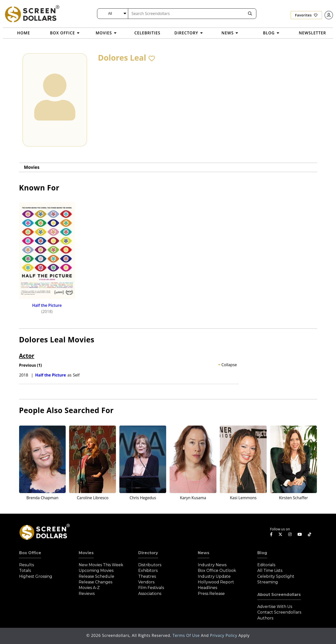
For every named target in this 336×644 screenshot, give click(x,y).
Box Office (30, 553)
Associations (150, 594)
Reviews (87, 594)
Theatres (147, 576)
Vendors (146, 582)
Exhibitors (148, 570)
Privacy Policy (224, 635)
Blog (262, 553)
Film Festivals (151, 588)
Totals (25, 570)
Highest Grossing (36, 576)
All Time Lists (270, 570)
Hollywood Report (216, 582)
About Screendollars (279, 595)
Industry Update (214, 576)
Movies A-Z (89, 588)
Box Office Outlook (217, 570)
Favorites (306, 15)
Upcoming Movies (96, 570)
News (204, 553)
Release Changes (95, 582)
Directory (148, 553)
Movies (32, 167)
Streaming (268, 582)
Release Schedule (96, 576)
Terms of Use (187, 635)
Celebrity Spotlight (276, 576)
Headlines (207, 588)
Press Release (211, 594)
